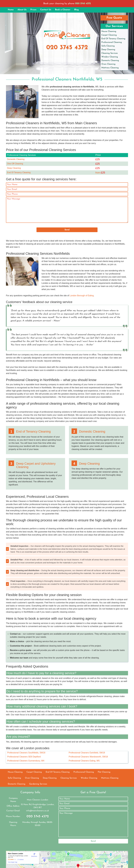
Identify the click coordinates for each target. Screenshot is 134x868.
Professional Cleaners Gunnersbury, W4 (26, 761)
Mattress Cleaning (110, 68)
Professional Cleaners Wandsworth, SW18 (88, 757)
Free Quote (114, 18)
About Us (22, 10)
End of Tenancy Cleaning (33, 431)
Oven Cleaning (108, 64)
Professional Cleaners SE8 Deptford (24, 757)
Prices (33, 10)
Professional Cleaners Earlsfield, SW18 (87, 753)
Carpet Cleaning (109, 35)
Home (11, 10)
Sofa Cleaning (108, 46)
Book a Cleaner (63, 10)
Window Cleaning (110, 57)
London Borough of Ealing (82, 296)
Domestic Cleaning (110, 60)
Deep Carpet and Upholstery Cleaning (36, 465)
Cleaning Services (110, 53)
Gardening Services (38, 784)
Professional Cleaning (112, 42)
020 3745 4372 (83, 4)
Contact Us (46, 10)
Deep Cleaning (108, 50)
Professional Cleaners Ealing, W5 (84, 761)
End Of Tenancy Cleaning (113, 39)
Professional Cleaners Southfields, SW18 (26, 753)
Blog (76, 10)
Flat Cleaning (104, 772)
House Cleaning (109, 31)
